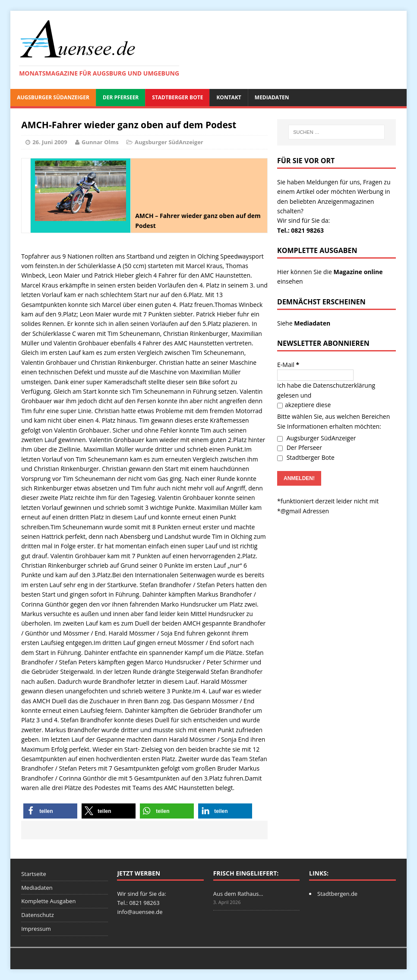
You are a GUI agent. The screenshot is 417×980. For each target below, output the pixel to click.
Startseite (34, 874)
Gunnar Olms (100, 142)
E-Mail (288, 365)
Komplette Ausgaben (48, 901)
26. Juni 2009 (50, 142)
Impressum (36, 929)
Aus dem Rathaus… (238, 894)
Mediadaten (272, 97)
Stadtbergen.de (337, 894)
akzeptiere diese (304, 405)
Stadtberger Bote (177, 97)
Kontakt (229, 97)
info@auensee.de (140, 912)
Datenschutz (38, 915)
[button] (50, 811)
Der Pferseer (121, 97)
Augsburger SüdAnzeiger (53, 97)
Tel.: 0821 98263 (300, 230)
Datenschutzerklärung (344, 385)
